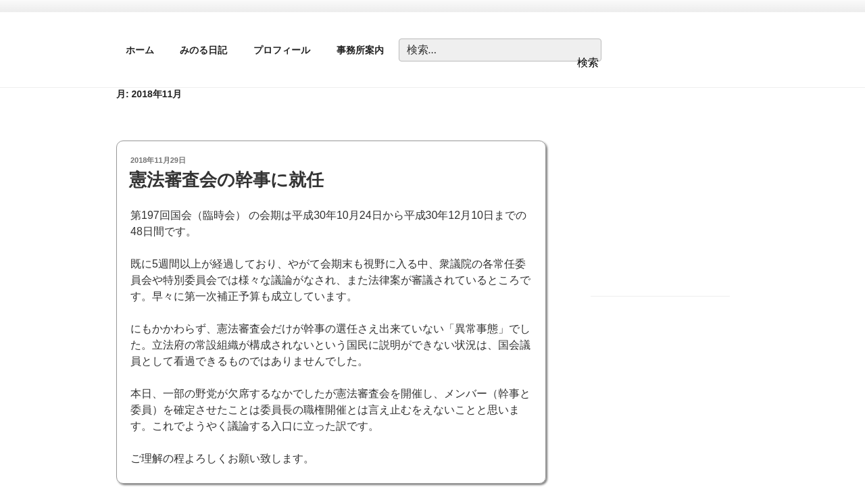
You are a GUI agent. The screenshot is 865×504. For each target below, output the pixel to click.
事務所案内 (360, 50)
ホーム (140, 50)
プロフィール (282, 50)
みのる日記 (203, 50)
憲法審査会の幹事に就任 (226, 180)
